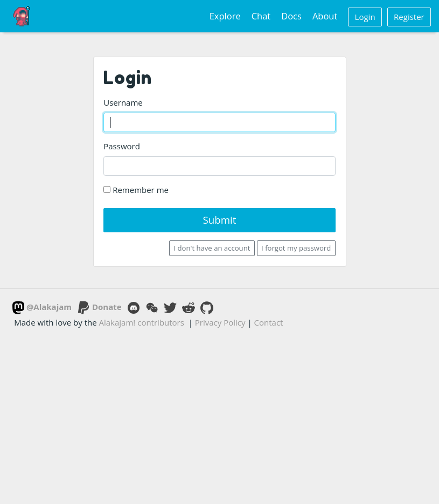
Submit (219, 220)
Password (122, 146)
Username (123, 102)
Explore (225, 16)
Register (409, 17)
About (325, 16)
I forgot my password (296, 248)
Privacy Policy (220, 322)
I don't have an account (212, 248)
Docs (291, 16)
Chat (261, 16)
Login (365, 17)
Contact (269, 322)
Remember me (136, 190)
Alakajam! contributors (142, 322)
